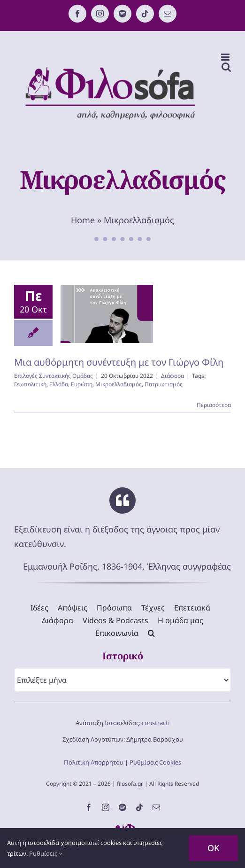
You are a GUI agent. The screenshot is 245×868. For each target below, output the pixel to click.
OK (213, 848)
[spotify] (122, 807)
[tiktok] (139, 807)
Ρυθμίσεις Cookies (155, 762)
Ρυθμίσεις (46, 853)
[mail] (156, 807)
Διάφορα (172, 376)
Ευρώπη (82, 384)
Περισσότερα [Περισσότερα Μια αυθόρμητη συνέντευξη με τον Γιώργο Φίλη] (214, 405)
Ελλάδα (59, 384)
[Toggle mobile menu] (226, 57)
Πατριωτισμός (164, 384)
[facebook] (89, 807)
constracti (156, 723)
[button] (151, 633)
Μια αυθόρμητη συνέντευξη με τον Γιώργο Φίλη (119, 362)
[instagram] (106, 807)
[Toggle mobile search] (226, 67)
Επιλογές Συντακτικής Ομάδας (54, 376)
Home (83, 220)
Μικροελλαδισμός (119, 384)
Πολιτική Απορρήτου (94, 762)
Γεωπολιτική (30, 384)
